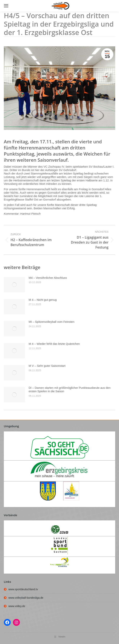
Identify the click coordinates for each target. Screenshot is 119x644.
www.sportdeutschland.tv (23, 589)
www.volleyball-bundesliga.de (26, 598)
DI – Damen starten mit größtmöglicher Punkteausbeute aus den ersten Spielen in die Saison (70, 389)
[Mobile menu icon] (6, 6)
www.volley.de (17, 606)
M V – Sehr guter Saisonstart (47, 366)
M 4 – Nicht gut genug (43, 300)
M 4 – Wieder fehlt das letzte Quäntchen (54, 344)
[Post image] (14, 285)
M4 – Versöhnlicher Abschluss (48, 278)
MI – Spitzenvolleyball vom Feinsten (51, 322)
